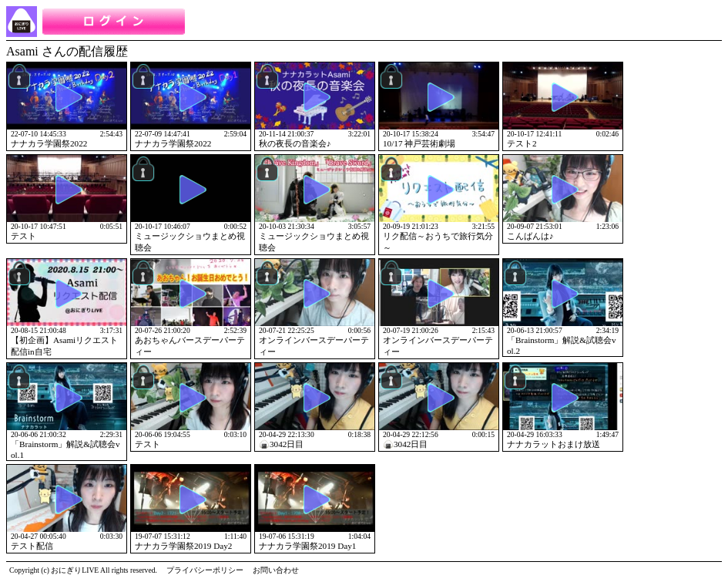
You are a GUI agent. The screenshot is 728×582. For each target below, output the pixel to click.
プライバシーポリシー (205, 570)
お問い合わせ (276, 570)
